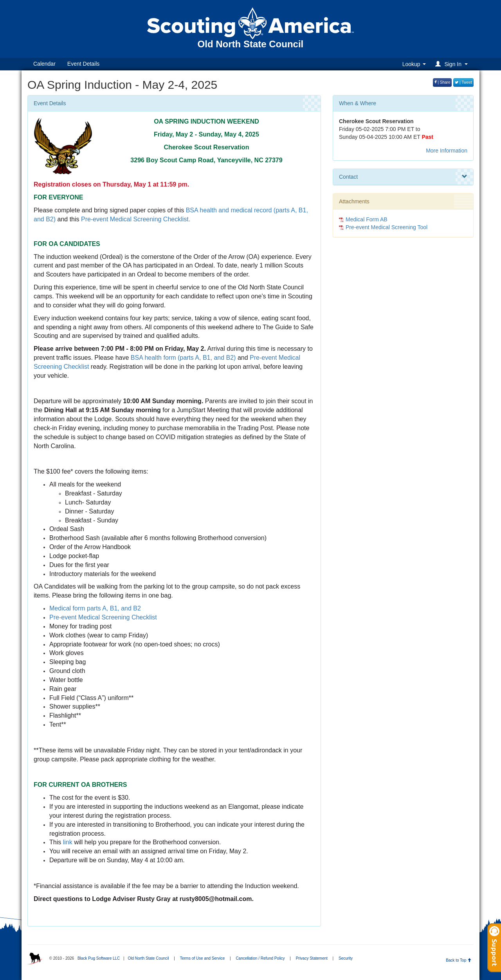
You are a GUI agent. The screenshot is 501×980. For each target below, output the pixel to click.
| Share (442, 82)
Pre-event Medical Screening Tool (387, 227)
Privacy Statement (312, 958)
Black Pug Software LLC (99, 958)
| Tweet (463, 82)
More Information (447, 151)
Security (346, 958)
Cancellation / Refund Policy (260, 958)
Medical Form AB (367, 219)
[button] (453, 64)
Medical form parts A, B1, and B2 (95, 608)
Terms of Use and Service (203, 958)
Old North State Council (148, 958)
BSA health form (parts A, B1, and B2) (183, 358)
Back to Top (459, 960)
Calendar (44, 64)
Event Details (83, 64)
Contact (403, 177)
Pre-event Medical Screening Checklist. (136, 219)
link (67, 842)
